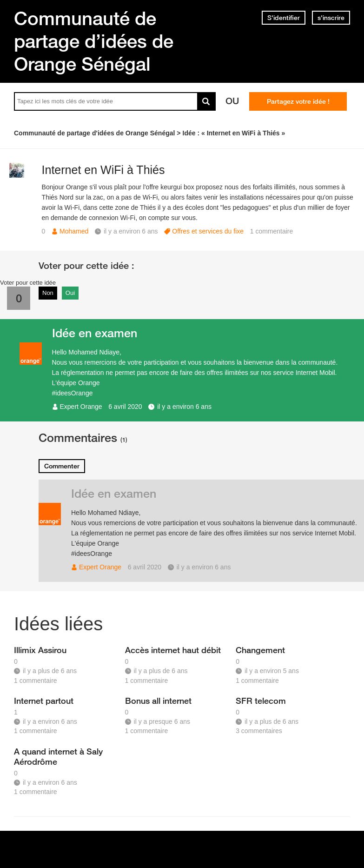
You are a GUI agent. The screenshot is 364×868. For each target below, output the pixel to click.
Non (48, 293)
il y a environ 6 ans (184, 407)
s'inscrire (331, 18)
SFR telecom (261, 701)
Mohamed (74, 231)
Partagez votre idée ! (298, 101)
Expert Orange (81, 407)
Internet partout (44, 701)
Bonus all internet (158, 701)
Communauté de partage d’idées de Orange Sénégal (94, 41)
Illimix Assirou (40, 650)
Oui (70, 293)
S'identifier (284, 18)
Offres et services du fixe (208, 231)
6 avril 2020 (125, 407)
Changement (260, 650)
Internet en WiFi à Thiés (103, 170)
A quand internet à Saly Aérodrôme (58, 756)
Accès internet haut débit (173, 650)
